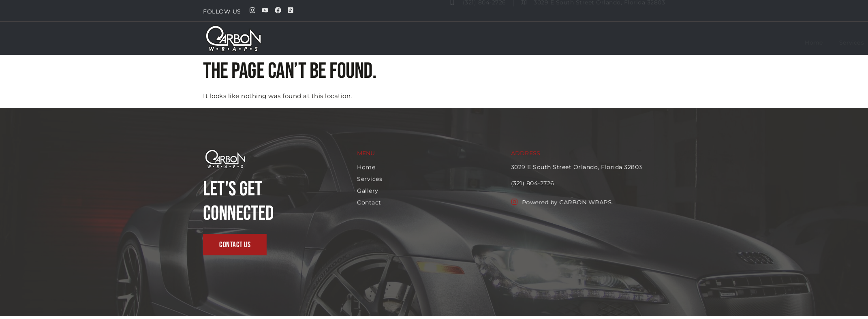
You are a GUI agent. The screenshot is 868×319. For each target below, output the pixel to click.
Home (584, 43)
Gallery (660, 43)
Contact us (702, 43)
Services (621, 43)
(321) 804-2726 (559, 183)
